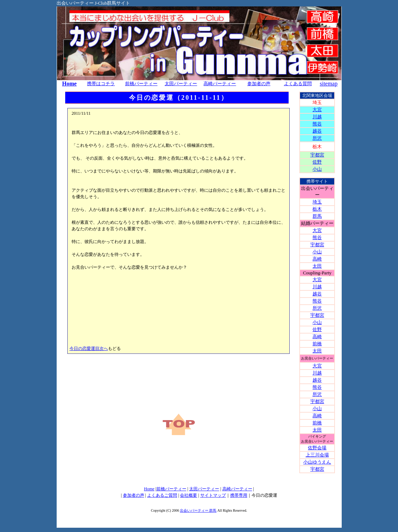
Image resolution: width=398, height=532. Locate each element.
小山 (317, 169)
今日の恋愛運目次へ (89, 348)
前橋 (317, 344)
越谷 (317, 131)
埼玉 (317, 202)
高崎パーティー (220, 84)
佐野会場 (317, 448)
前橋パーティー (171, 489)
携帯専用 (239, 495)
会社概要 (188, 495)
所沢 (317, 138)
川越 (317, 117)
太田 (317, 266)
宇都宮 (317, 155)
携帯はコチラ (101, 84)
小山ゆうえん (317, 462)
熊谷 (317, 124)
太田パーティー (181, 84)
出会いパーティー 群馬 (198, 510)
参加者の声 (134, 495)
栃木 (317, 209)
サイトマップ (213, 495)
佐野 (317, 162)
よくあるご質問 (162, 495)
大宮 (317, 110)
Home (69, 84)
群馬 (317, 216)
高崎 (317, 259)
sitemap (329, 84)
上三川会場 (317, 455)
